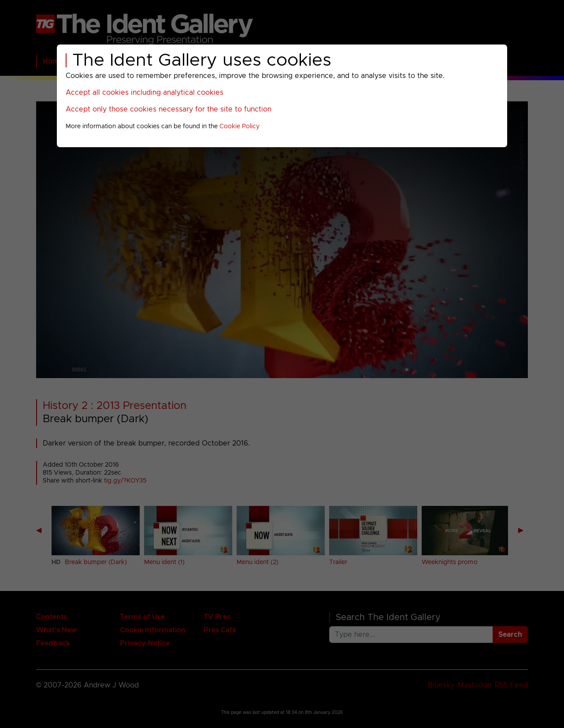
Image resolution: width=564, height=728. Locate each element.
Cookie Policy (239, 126)
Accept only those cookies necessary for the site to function (169, 109)
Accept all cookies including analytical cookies (145, 93)
